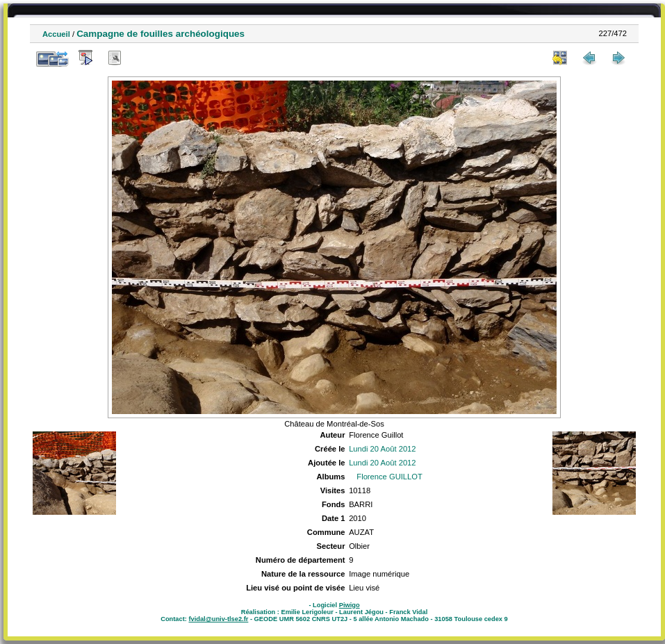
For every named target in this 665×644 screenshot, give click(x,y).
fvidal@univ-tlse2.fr (218, 619)
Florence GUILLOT (389, 477)
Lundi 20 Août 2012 (382, 449)
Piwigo (350, 605)
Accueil (56, 34)
